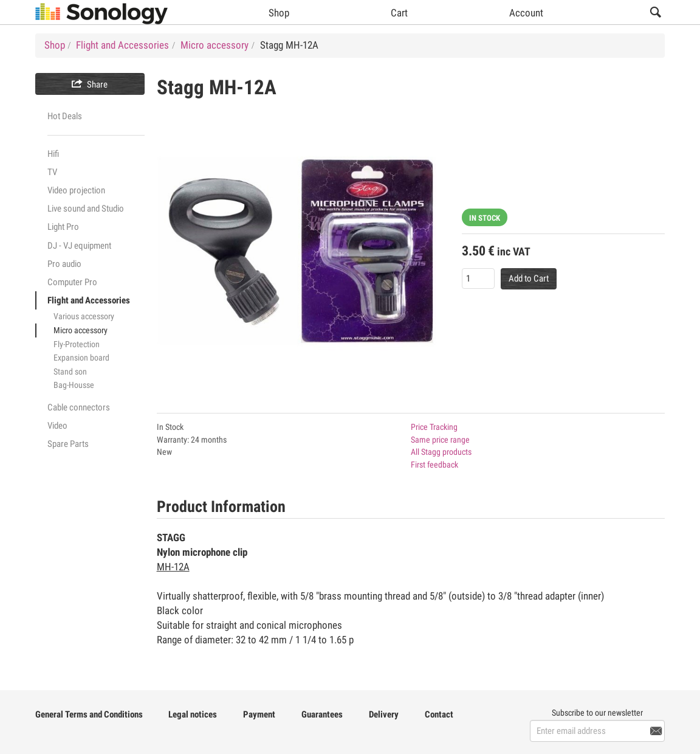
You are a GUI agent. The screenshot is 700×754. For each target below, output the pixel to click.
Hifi (53, 154)
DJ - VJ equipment (79, 246)
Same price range (440, 440)
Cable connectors (79, 407)
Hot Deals (65, 116)
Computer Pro (72, 282)
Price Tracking (434, 427)
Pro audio (64, 264)
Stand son (70, 372)
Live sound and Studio (86, 209)
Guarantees (322, 714)
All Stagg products (441, 452)
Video (57, 426)
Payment (259, 714)
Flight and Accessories (89, 300)
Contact (439, 714)
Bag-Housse (74, 385)
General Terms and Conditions (89, 714)
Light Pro (63, 227)
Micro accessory (81, 330)
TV (52, 172)
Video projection (76, 190)
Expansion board (81, 358)
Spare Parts (68, 444)
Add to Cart (529, 278)
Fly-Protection (77, 344)
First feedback (434, 465)
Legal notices (193, 714)
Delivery (384, 714)
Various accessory (84, 316)
